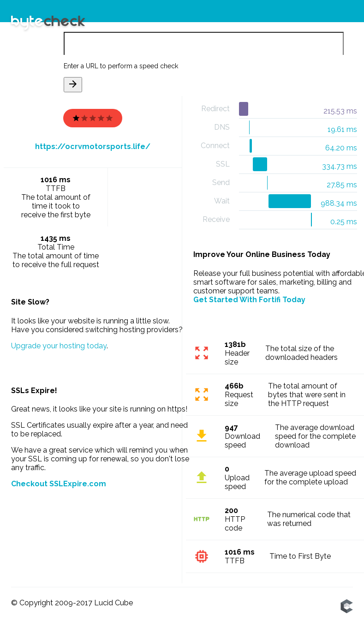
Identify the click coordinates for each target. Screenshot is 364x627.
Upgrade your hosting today (59, 346)
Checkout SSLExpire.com (59, 484)
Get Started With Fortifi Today (249, 300)
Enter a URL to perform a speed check (121, 66)
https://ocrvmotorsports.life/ (93, 146)
